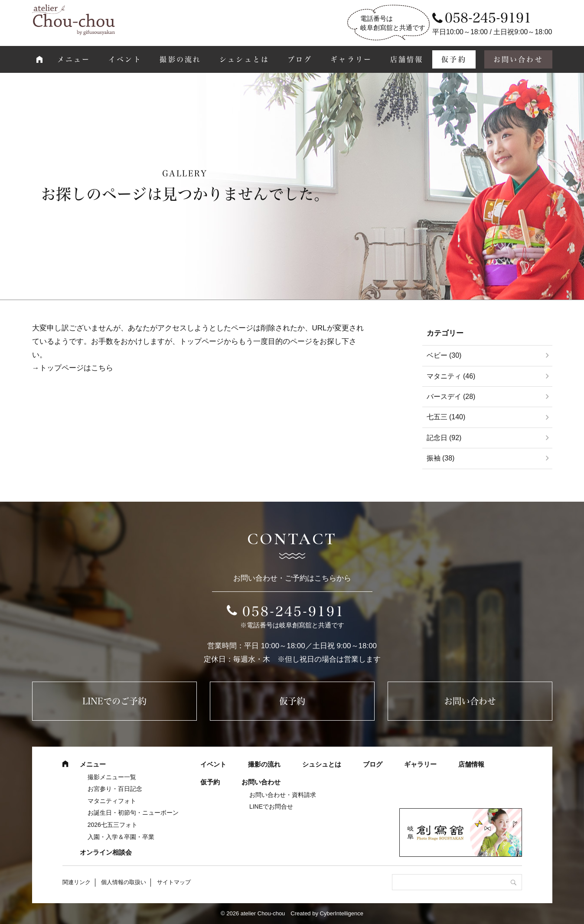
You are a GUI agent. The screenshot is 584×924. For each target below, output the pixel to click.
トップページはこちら (76, 368)
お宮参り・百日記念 (115, 789)
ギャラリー (351, 59)
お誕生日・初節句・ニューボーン (133, 813)
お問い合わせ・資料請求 (283, 795)
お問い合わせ (518, 59)
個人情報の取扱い (124, 882)
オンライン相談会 (106, 852)
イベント (125, 59)
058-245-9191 (294, 611)
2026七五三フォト (113, 825)
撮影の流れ (180, 59)
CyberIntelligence (342, 913)
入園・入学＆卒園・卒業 (121, 837)
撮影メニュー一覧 (112, 777)
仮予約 (454, 59)
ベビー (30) (444, 355)
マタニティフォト (112, 801)
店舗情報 (407, 59)
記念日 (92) (444, 438)
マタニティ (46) (451, 376)
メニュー (74, 59)
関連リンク (77, 882)
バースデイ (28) (451, 397)
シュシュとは (244, 59)
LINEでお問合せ (271, 806)
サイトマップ (174, 882)
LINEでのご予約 (114, 701)
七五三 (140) (446, 417)
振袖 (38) (441, 458)
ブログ (300, 59)
